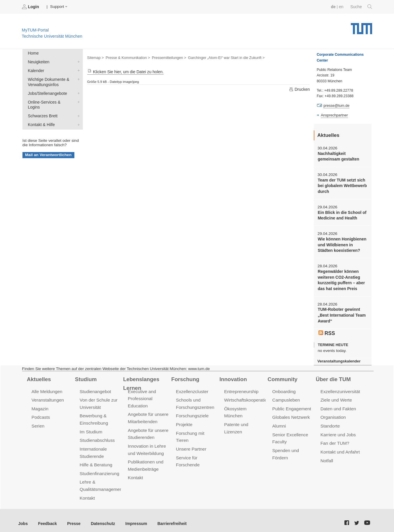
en (342, 7)
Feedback (47, 517)
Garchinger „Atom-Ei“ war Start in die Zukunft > (223, 57)
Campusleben (286, 396)
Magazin (40, 405)
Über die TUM (333, 376)
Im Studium (91, 427)
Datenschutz (101, 517)
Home (33, 53)
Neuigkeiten (77, 61)
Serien (38, 422)
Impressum (133, 517)
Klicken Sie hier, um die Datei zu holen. (125, 72)
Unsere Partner (191, 437)
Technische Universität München (361, 26)
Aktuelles (38, 376)
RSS (327, 330)
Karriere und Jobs (338, 430)
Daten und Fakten (338, 405)
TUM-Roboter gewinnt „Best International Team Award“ (341, 313)
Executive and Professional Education (141, 395)
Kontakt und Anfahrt (340, 447)
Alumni (279, 422)
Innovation (233, 376)
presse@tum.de (336, 105)
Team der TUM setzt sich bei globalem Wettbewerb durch (342, 185)
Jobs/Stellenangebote (77, 92)
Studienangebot (95, 388)
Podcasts (41, 413)
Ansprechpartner (334, 115)
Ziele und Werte (336, 396)
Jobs (23, 517)
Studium (85, 376)
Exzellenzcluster (192, 388)
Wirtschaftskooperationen (249, 396)
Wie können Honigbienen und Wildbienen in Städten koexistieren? (343, 243)
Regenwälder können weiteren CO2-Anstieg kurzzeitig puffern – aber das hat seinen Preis (340, 278)
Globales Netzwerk (291, 413)
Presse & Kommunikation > (127, 57)
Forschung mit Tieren (196, 429)
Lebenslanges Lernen (150, 376)
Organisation (333, 413)
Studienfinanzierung (99, 468)
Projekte (184, 420)
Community (282, 376)
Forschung (185, 376)
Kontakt (87, 492)
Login (31, 7)
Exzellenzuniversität (340, 388)
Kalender (77, 70)
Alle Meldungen (47, 388)
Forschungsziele (192, 412)
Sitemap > (95, 57)
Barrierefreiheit (168, 517)
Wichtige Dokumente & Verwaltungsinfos (77, 78)
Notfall (327, 455)
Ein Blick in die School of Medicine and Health (341, 214)
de (334, 7)
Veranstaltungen (47, 396)
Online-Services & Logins (77, 100)
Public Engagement (291, 405)
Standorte (330, 422)
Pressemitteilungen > (167, 57)
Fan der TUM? (335, 438)
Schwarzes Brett (77, 109)
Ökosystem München (244, 405)
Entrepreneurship (241, 388)
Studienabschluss (97, 436)
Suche (361, 7)
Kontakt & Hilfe (77, 117)
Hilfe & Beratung (96, 459)
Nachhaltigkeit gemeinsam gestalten (338, 156)
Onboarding (284, 388)
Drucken (300, 89)
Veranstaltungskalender (338, 358)
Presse (72, 517)
